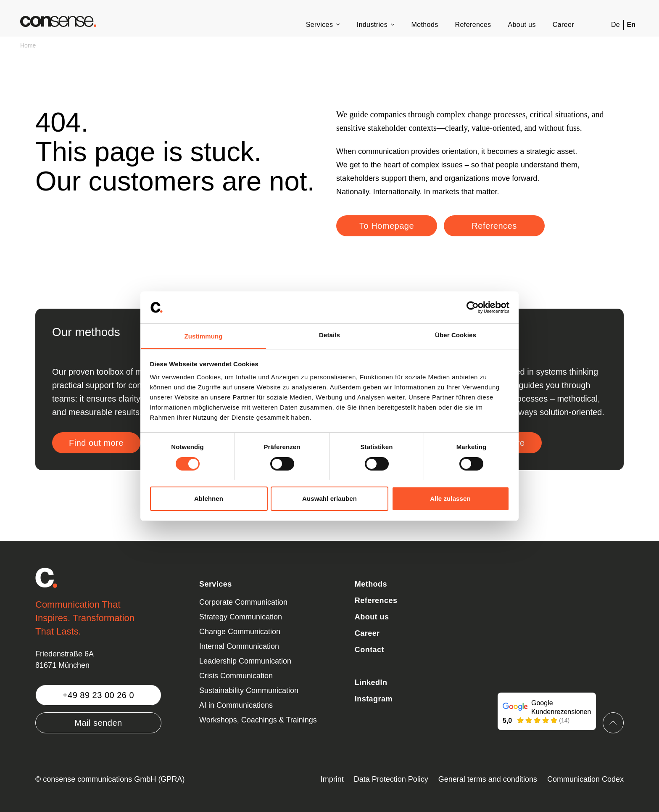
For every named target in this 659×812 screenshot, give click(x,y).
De (615, 25)
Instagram (374, 699)
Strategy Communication (241, 617)
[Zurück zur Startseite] (58, 21)
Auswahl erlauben (329, 499)
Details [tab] (329, 335)
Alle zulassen (450, 499)
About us (522, 25)
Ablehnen (209, 499)
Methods (424, 25)
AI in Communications (236, 705)
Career (563, 25)
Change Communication (240, 632)
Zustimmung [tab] (204, 336)
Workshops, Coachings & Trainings (258, 720)
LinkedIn (371, 682)
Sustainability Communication (249, 690)
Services (320, 25)
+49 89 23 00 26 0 (98, 695)
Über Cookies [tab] (456, 335)
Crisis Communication (236, 676)
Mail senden (98, 723)
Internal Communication (239, 646)
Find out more (96, 443)
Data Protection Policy (391, 779)
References (473, 25)
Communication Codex (585, 779)
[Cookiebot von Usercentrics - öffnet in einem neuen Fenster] (473, 307)
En (631, 25)
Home (28, 45)
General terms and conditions (488, 779)
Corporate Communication (243, 602)
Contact (369, 650)
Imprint (332, 779)
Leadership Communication (245, 661)
